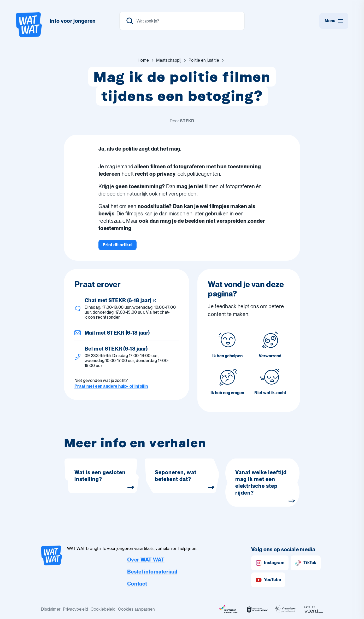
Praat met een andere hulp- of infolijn (111, 386)
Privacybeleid (75, 609)
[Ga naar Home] (143, 60)
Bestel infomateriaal (152, 572)
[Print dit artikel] (118, 245)
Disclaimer (51, 609)
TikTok (306, 563)
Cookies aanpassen (136, 609)
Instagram (270, 563)
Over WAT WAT (146, 560)
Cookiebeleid (103, 609)
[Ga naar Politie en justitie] (204, 60)
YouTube (268, 580)
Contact (137, 584)
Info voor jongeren (73, 21)
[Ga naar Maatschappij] (169, 60)
